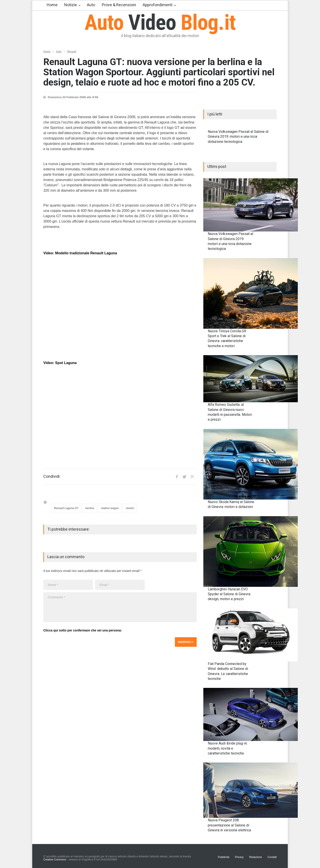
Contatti (272, 857)
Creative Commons (55, 860)
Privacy (239, 857)
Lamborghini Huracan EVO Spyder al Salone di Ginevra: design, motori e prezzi (229, 594)
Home (52, 5)
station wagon (110, 508)
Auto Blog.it (160, 22)
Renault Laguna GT (66, 508)
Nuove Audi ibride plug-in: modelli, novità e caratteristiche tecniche (228, 748)
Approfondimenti (158, 5)
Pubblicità (224, 857)
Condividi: (52, 476)
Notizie (71, 5)
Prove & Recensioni (119, 5)
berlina (90, 508)
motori (130, 508)
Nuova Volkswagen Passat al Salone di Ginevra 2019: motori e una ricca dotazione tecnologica (238, 137)
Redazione (255, 857)
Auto (91, 5)
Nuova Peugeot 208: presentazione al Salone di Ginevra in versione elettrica (229, 825)
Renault (72, 52)
